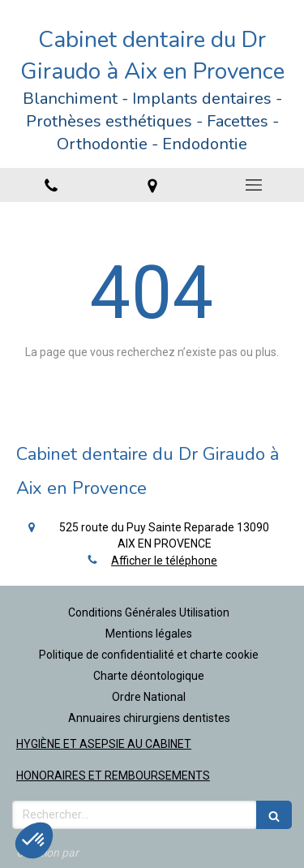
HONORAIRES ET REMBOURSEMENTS (113, 776)
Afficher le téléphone (164, 561)
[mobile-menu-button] (253, 185)
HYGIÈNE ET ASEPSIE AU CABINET (104, 744)
